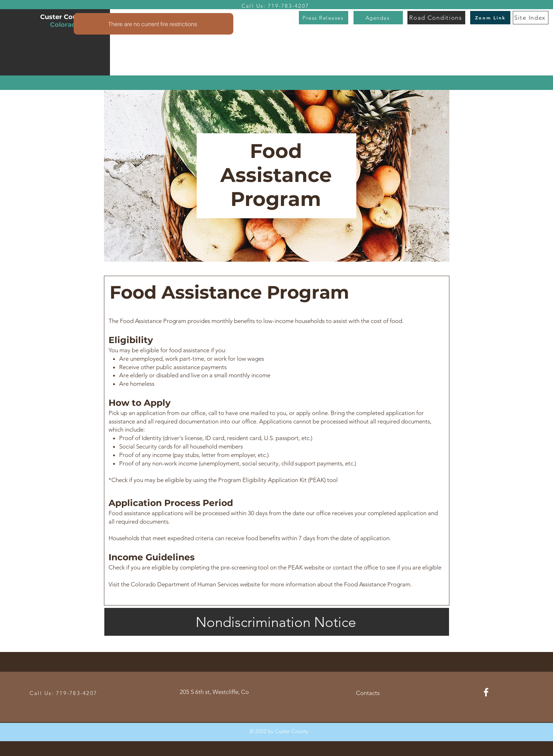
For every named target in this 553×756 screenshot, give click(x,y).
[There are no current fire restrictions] (153, 24)
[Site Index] (531, 18)
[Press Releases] (324, 18)
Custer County (65, 17)
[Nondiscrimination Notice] (277, 622)
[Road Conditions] (436, 18)
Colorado (65, 25)
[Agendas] (378, 18)
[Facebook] (486, 692)
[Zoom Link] (490, 18)
